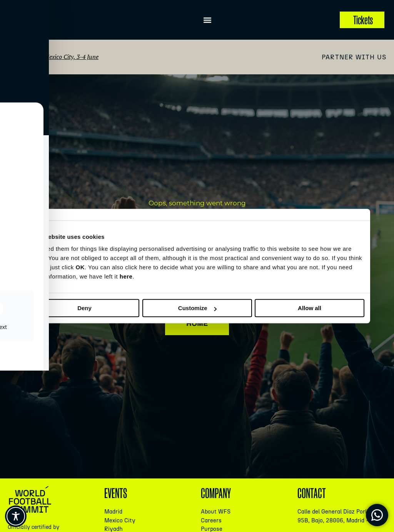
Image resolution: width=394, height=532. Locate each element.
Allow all (310, 308)
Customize (197, 308)
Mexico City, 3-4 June (71, 57)
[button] (208, 20)
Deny (84, 308)
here (126, 276)
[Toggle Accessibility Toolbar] (16, 516)
